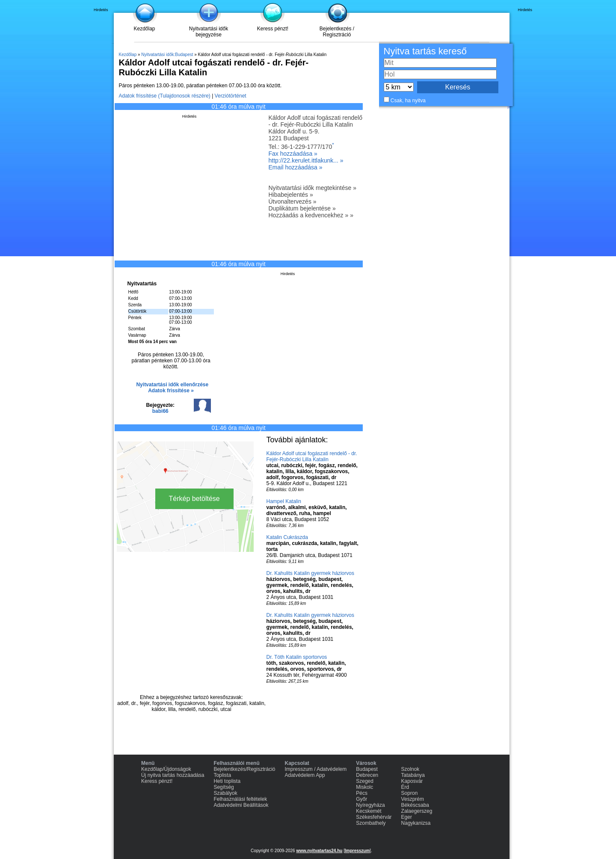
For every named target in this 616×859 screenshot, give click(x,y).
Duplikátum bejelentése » (302, 208)
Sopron (410, 793)
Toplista (222, 775)
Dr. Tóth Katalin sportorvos (297, 657)
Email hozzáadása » (296, 167)
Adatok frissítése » (171, 391)
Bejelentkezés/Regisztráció (244, 769)
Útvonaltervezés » (293, 201)
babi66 (160, 411)
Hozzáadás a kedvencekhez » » (311, 215)
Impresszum (357, 851)
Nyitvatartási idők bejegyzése (209, 32)
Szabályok (225, 793)
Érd (405, 787)
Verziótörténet (231, 96)
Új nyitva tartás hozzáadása (173, 775)
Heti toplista (227, 781)
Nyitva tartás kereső (425, 51)
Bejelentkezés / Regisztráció (337, 32)
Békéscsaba (415, 805)
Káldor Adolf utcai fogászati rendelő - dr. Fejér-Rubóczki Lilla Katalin (312, 456)
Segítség (224, 787)
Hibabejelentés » (291, 195)
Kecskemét (369, 811)
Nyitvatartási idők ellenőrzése (172, 385)
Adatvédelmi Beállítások (241, 805)
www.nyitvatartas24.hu (319, 851)
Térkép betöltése (194, 499)
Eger (407, 817)
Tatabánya (413, 775)
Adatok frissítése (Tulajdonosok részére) (165, 96)
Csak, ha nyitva (408, 101)
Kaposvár (412, 781)
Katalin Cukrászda (287, 537)
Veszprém (413, 799)
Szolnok (410, 769)
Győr (361, 799)
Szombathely (371, 823)
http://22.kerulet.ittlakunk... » (306, 160)
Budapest (367, 769)
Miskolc (364, 787)
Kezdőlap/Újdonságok (166, 769)
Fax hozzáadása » (293, 154)
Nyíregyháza (370, 805)
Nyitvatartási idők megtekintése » (312, 188)
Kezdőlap (144, 29)
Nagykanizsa (416, 823)
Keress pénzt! (273, 29)
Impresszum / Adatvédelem (316, 769)
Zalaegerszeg (417, 811)
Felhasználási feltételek (240, 799)
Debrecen (367, 775)
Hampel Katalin (284, 501)
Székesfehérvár (374, 817)
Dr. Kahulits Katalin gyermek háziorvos (310, 573)
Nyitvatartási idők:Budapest (167, 55)
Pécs (362, 793)
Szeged (365, 781)
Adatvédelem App (305, 775)
